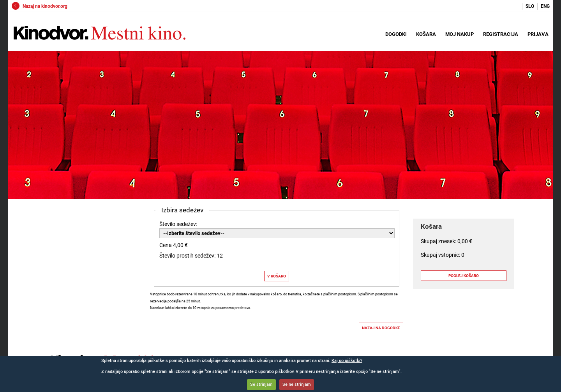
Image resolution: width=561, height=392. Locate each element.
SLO (530, 6)
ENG (545, 6)
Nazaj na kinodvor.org (40, 6)
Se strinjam (261, 384)
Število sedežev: (178, 224)
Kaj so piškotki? (347, 361)
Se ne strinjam (297, 384)
